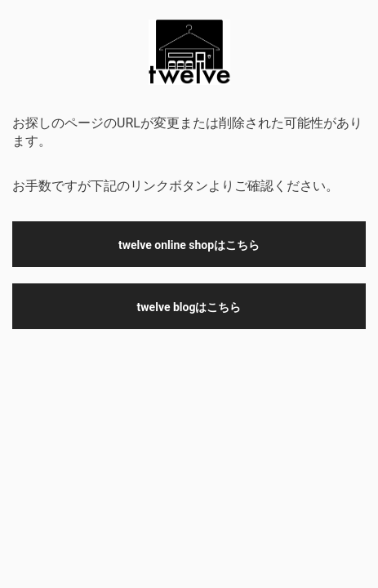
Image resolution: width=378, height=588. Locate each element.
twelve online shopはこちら (189, 245)
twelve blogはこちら (189, 307)
